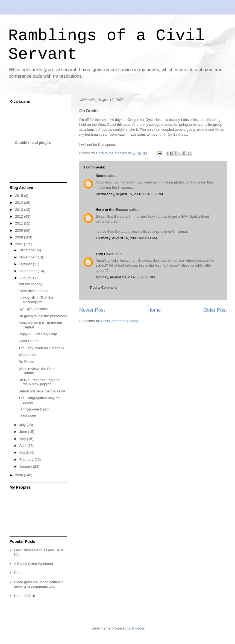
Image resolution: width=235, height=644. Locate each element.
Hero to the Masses (112, 210)
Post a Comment (103, 288)
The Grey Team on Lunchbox (41, 348)
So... (18, 573)
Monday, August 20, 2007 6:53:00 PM (125, 277)
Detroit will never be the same (42, 391)
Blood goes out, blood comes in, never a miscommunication (39, 584)
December (28, 250)
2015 (20, 196)
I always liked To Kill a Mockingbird (36, 300)
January (26, 466)
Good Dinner (28, 341)
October (26, 264)
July (23, 425)
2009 (20, 230)
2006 (20, 475)
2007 (20, 244)
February (27, 460)
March (25, 452)
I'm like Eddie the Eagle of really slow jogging (39, 382)
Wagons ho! (28, 355)
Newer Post (92, 310)
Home (154, 310)
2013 (20, 210)
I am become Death (34, 409)
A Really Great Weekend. (34, 564)
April (23, 446)
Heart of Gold (24, 596)
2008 (20, 237)
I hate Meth (27, 416)
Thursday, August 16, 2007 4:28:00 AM (126, 238)
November (28, 257)
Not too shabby (30, 284)
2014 (20, 202)
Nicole (101, 176)
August (25, 278)
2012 (20, 216)
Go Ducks (26, 362)
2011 (20, 223)
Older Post (215, 310)
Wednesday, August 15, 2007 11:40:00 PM (129, 194)
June (24, 432)
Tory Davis (105, 254)
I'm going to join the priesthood (42, 316)
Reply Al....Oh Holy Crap (38, 334)
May (23, 439)
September (29, 271)
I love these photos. (34, 291)
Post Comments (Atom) (120, 321)
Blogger (138, 628)
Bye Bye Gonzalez (33, 309)
